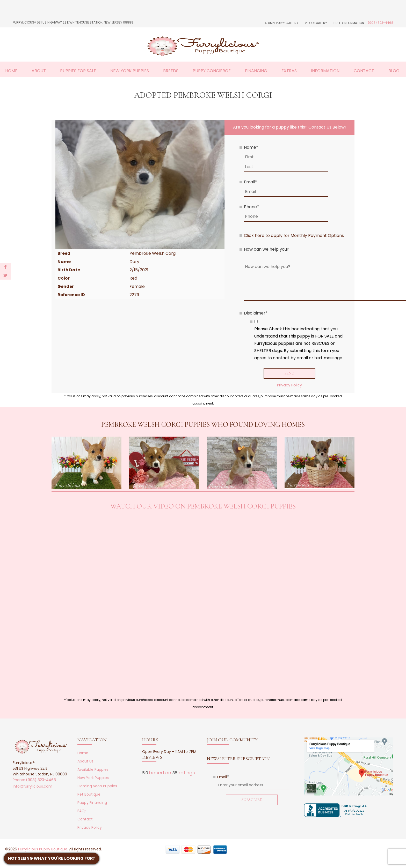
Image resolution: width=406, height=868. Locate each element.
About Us (85, 761)
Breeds (171, 71)
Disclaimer (256, 313)
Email (250, 182)
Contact (364, 71)
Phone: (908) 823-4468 (34, 780)
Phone (251, 207)
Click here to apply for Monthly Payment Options (294, 235)
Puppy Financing (92, 803)
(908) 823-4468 (381, 23)
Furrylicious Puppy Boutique (43, 849)
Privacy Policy (289, 385)
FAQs (82, 811)
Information (325, 71)
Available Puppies (93, 770)
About (39, 71)
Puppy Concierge (212, 71)
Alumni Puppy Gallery (281, 23)
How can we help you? (267, 249)
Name (251, 147)
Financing (256, 71)
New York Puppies (130, 71)
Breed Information (349, 23)
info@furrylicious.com (32, 787)
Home (11, 71)
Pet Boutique (89, 795)
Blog (394, 71)
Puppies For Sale (78, 71)
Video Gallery (316, 23)
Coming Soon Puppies (97, 786)
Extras (289, 71)
